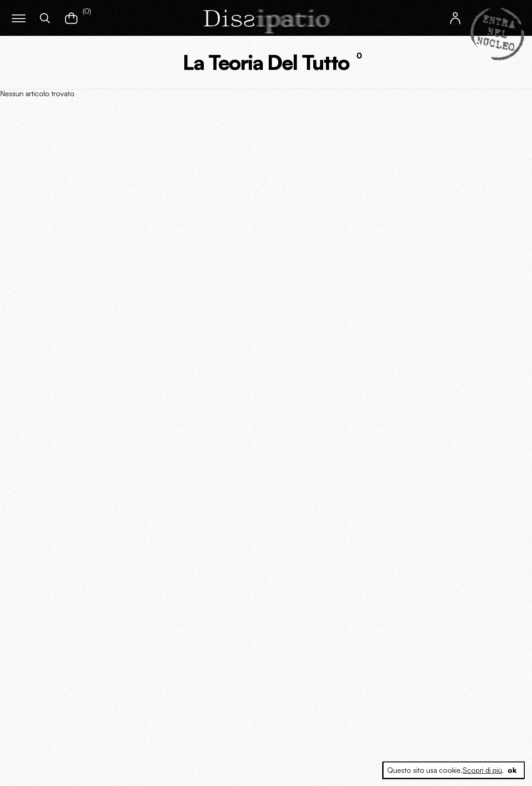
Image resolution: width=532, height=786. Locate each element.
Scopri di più (482, 770)
